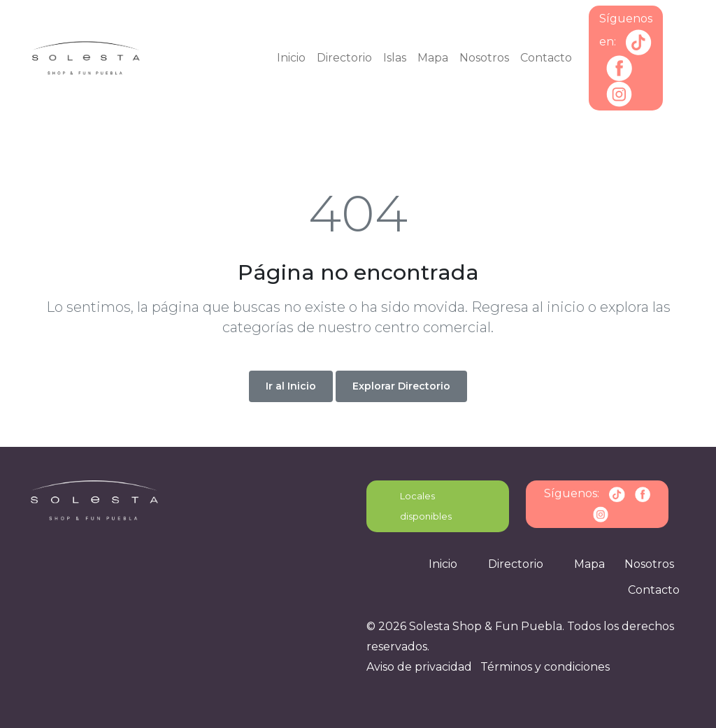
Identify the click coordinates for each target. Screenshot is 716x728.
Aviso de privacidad (419, 667)
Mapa (433, 58)
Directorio (344, 58)
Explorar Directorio (401, 386)
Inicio (291, 58)
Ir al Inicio (291, 386)
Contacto (546, 58)
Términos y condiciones (545, 667)
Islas (395, 58)
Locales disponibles (426, 506)
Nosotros (484, 58)
